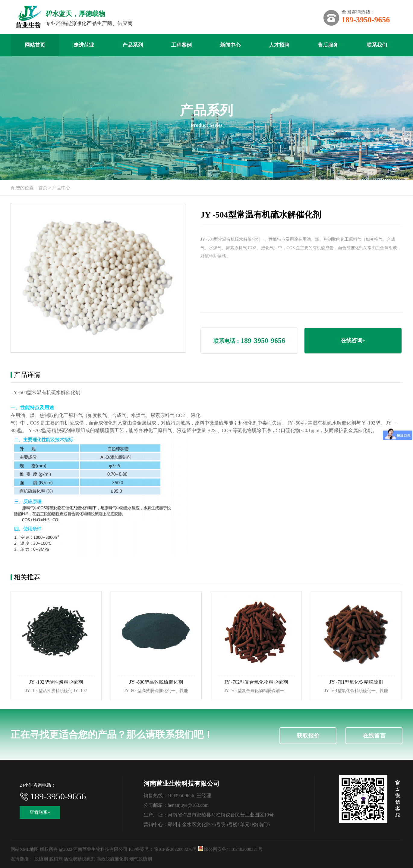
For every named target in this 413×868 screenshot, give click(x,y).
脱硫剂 (41, 859)
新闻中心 (230, 45)
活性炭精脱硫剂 (79, 859)
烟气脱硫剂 (141, 859)
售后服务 (328, 45)
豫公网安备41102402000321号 (230, 849)
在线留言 (374, 736)
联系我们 (377, 45)
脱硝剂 (56, 859)
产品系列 (133, 45)
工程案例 (181, 45)
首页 (43, 188)
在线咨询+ (353, 340)
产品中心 (61, 188)
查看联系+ (40, 812)
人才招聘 (279, 45)
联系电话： (249, 340)
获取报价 (308, 736)
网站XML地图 (25, 849)
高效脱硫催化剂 (112, 859)
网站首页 (35, 45)
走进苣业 (84, 45)
